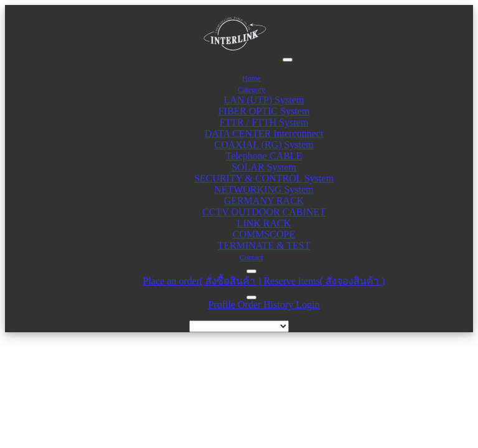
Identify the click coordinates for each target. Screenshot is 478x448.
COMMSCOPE (264, 234)
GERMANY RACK (264, 201)
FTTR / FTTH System (264, 122)
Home (251, 78)
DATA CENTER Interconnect (264, 133)
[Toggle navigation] (288, 60)
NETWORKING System (264, 189)
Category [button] (251, 90)
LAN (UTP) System (264, 100)
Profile (223, 305)
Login (307, 305)
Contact (251, 258)
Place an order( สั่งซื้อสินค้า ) (203, 281)
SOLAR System (264, 167)
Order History (267, 305)
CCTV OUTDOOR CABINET (264, 212)
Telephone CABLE (264, 156)
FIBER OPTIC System (264, 111)
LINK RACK (264, 223)
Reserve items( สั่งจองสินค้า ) (325, 281)
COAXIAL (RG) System (264, 145)
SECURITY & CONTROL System (264, 178)
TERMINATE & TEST (264, 245)
